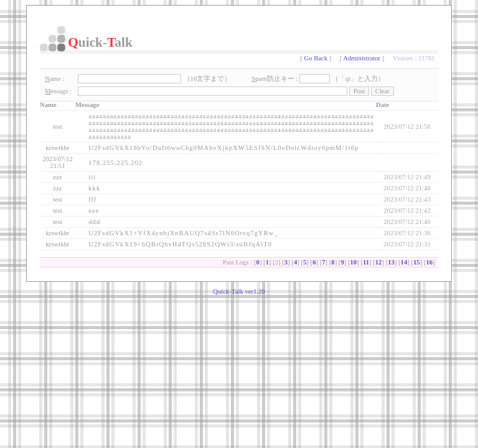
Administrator (362, 58)
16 (429, 262)
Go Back (316, 58)
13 (391, 262)
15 (417, 262)
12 (379, 262)
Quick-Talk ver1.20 (239, 292)
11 (366, 262)
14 (404, 262)
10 (354, 262)
